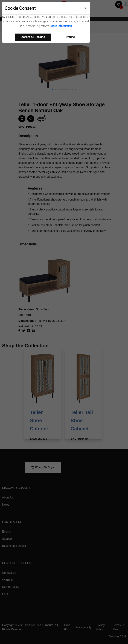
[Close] (85, 8)
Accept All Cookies (33, 37)
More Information (61, 26)
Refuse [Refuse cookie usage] (70, 37)
